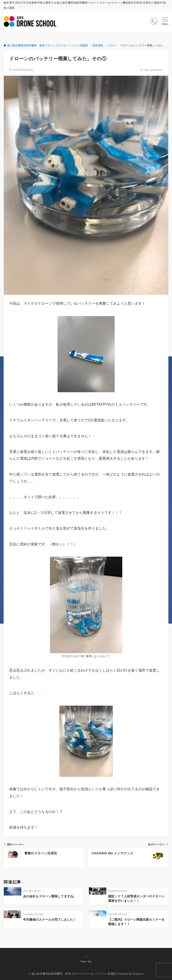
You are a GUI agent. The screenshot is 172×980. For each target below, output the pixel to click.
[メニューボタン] (165, 21)
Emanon (138, 974)
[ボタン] (154, 21)
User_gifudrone (153, 70)
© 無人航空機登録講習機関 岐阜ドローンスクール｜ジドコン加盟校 (72, 974)
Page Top (86, 959)
